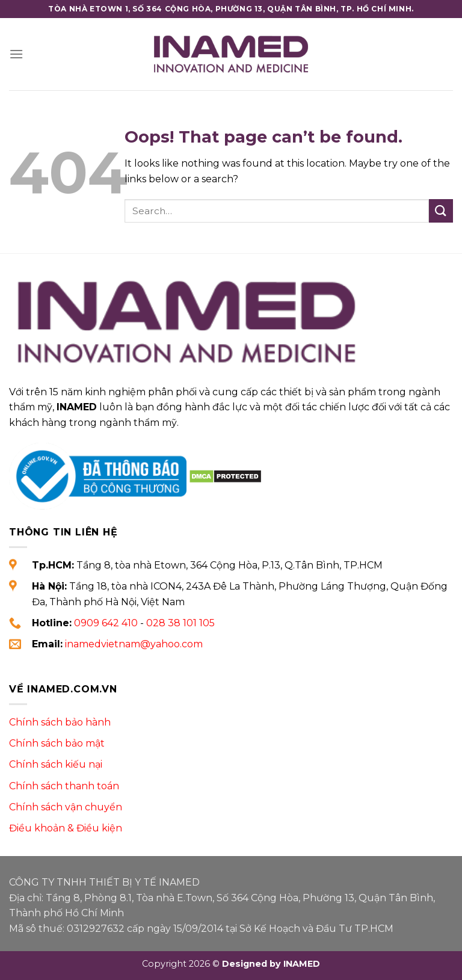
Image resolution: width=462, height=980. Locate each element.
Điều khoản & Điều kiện (66, 828)
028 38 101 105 (180, 623)
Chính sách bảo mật (57, 743)
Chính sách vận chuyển (66, 807)
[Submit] (441, 211)
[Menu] (16, 54)
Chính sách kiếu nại (56, 764)
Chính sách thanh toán (64, 786)
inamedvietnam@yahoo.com (134, 644)
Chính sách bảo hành (60, 722)
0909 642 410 (106, 623)
